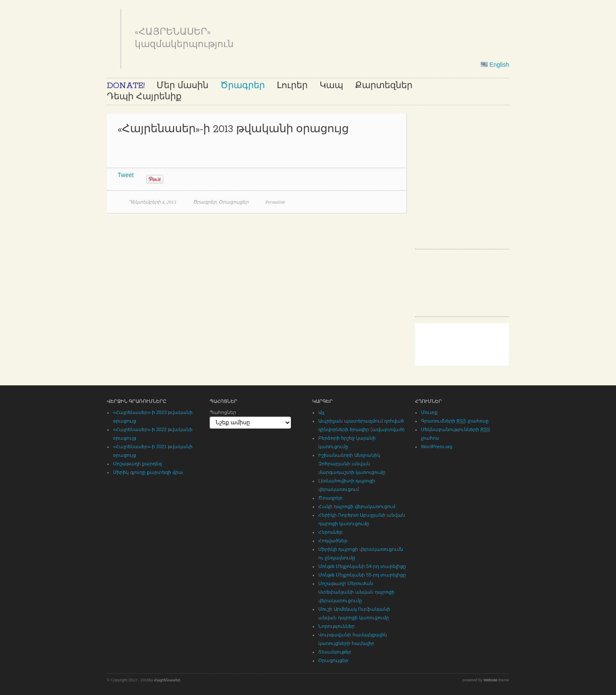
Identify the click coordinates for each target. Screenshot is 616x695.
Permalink (275, 202)
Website (490, 680)
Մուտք (429, 412)
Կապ (331, 86)
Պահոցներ (223, 412)
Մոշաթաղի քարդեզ (137, 464)
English (495, 65)
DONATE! (126, 86)
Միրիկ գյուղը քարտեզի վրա (148, 472)
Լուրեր (292, 86)
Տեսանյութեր (335, 652)
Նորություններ (336, 626)
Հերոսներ (330, 532)
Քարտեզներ (384, 86)
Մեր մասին (182, 86)
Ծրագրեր (243, 86)
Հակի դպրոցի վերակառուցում (357, 506)
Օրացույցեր (234, 202)
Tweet (126, 175)
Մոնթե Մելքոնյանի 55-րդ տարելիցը (362, 575)
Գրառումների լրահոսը (455, 421)
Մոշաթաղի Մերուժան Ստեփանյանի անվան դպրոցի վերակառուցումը (356, 592)
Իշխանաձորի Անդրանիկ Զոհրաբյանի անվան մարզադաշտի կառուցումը (352, 464)
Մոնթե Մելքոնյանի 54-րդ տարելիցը (362, 566)
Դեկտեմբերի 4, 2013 (153, 202)
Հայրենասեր (167, 680)
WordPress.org (437, 447)
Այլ (321, 412)
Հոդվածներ (333, 541)
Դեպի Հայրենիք (144, 97)
